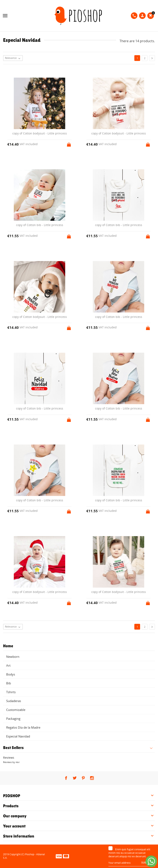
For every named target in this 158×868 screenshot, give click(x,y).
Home (8, 646)
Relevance (14, 58)
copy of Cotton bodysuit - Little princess (40, 133)
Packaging (13, 719)
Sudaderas (14, 701)
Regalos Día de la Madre (23, 727)
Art (8, 665)
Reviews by (11, 762)
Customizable (16, 710)
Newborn (13, 657)
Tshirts (11, 692)
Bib (9, 683)
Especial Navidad (18, 736)
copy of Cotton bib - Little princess (40, 225)
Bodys (11, 674)
